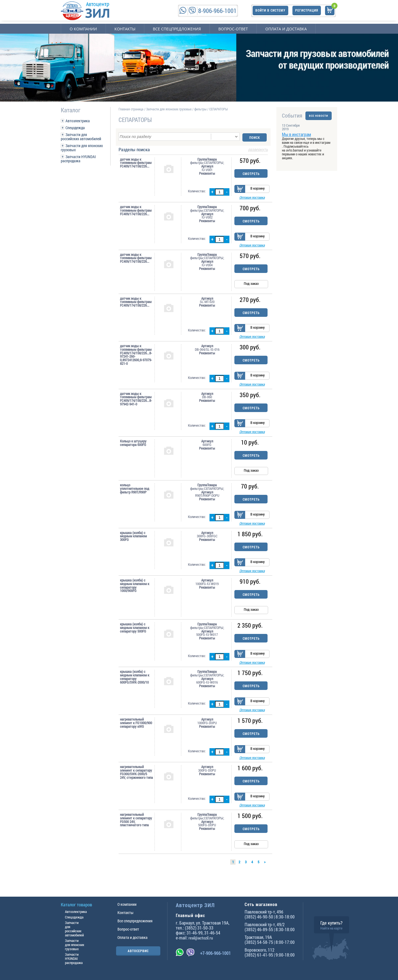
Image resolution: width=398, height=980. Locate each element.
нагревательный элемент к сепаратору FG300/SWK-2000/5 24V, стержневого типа (136, 781)
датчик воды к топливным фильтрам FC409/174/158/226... (136, 162)
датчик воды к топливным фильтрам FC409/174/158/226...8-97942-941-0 (136, 402)
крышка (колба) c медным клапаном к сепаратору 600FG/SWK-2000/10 (135, 684)
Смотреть (251, 173)
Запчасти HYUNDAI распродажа (78, 159)
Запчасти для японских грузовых (82, 148)
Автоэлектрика (78, 121)
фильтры (200, 109)
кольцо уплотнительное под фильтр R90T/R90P (135, 492)
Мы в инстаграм (296, 134)
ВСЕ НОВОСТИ (319, 115)
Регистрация (307, 10)
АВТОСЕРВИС (138, 951)
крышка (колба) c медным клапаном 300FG (133, 541)
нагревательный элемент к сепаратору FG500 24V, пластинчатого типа (136, 829)
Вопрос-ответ (233, 29)
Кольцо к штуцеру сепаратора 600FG (133, 447)
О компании (83, 29)
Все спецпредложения (177, 29)
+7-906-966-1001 (215, 953)
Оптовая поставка (252, 198)
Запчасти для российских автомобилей (81, 137)
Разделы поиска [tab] (193, 149)
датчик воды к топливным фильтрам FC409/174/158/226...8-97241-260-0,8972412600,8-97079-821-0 (136, 357)
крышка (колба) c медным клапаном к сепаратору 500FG (135, 633)
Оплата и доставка (286, 29)
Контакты (125, 29)
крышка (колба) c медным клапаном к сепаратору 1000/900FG (135, 591)
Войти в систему (270, 10)
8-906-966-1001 (217, 11)
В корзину (258, 188)
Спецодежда (75, 128)
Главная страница (131, 109)
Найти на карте (331, 928)
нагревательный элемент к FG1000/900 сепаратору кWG (136, 731)
